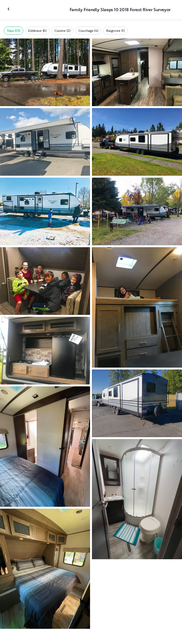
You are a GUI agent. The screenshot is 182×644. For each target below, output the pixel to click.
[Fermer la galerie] (9, 9)
